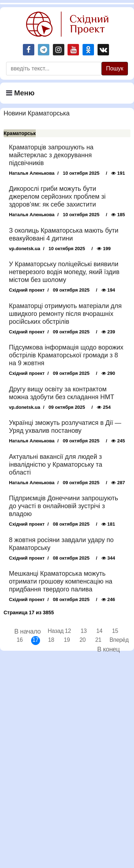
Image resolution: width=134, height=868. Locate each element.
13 (83, 631)
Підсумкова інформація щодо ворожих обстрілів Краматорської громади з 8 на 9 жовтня (66, 355)
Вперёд (114, 640)
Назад (52, 631)
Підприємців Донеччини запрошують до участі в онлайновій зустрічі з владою (63, 506)
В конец (108, 649)
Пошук (115, 68)
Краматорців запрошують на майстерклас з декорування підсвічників (51, 155)
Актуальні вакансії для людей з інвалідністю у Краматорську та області (56, 465)
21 (98, 640)
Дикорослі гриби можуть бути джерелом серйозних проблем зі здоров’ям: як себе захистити (57, 197)
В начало (28, 631)
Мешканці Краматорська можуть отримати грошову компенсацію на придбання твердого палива (61, 581)
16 (19, 640)
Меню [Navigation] (20, 93)
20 (82, 640)
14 (99, 631)
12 (68, 631)
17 (35, 640)
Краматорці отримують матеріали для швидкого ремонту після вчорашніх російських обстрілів (65, 314)
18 (51, 640)
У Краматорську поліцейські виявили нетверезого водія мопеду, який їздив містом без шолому (64, 272)
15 (115, 631)
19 (67, 640)
